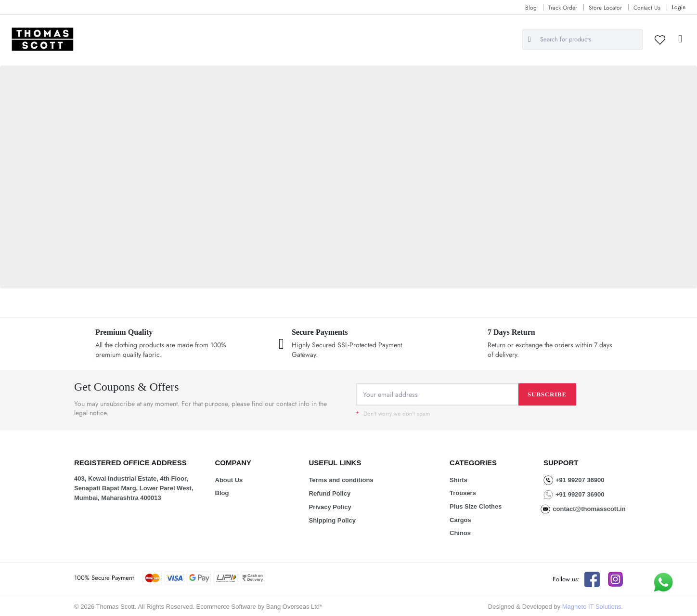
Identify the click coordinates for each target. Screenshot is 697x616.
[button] (680, 39)
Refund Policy (330, 493)
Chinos (460, 533)
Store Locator (605, 8)
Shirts (458, 480)
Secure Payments (320, 332)
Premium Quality (124, 332)
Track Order (563, 8)
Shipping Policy (333, 520)
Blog (531, 8)
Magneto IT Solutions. (593, 607)
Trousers (463, 493)
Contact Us (647, 8)
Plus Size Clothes (476, 506)
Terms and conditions (341, 480)
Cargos (460, 520)
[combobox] (583, 39)
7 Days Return (511, 332)
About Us (229, 480)
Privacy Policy (330, 507)
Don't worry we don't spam (393, 414)
